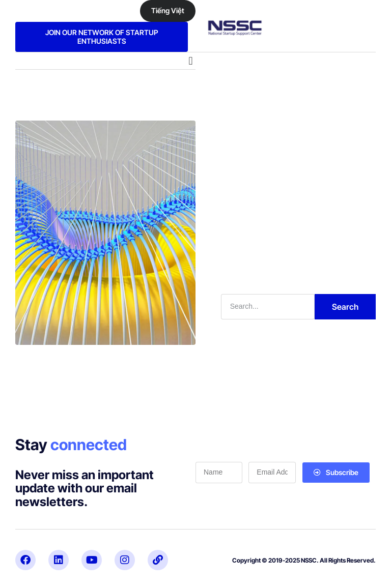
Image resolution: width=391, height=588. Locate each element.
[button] (191, 61)
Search (345, 307)
